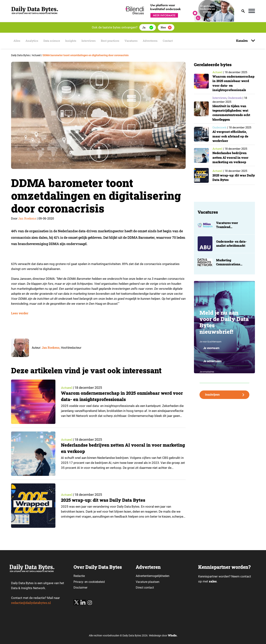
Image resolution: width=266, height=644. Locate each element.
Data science (52, 41)
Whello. (173, 635)
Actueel (67, 388)
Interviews (90, 41)
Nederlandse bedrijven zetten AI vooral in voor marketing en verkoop (231, 162)
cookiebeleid (97, 582)
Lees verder (20, 313)
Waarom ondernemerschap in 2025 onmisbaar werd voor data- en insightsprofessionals (118, 396)
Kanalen (242, 41)
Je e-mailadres (207, 376)
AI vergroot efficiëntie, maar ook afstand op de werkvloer (231, 141)
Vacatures (134, 41)
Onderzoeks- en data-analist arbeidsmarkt (231, 248)
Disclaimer (80, 588)
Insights (71, 41)
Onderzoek (235, 102)
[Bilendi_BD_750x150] (179, 20)
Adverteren (155, 41)
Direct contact (145, 588)
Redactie (79, 576)
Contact (173, 41)
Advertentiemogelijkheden (153, 576)
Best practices (112, 41)
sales (213, 581)
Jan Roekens (27, 218)
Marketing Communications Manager (228, 269)
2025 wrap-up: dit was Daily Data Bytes (104, 500)
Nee (163, 27)
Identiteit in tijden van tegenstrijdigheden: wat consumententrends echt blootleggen (232, 117)
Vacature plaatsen (148, 582)
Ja (144, 27)
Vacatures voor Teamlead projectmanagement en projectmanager (233, 233)
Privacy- (79, 582)
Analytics (31, 41)
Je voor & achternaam (210, 346)
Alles (16, 41)
